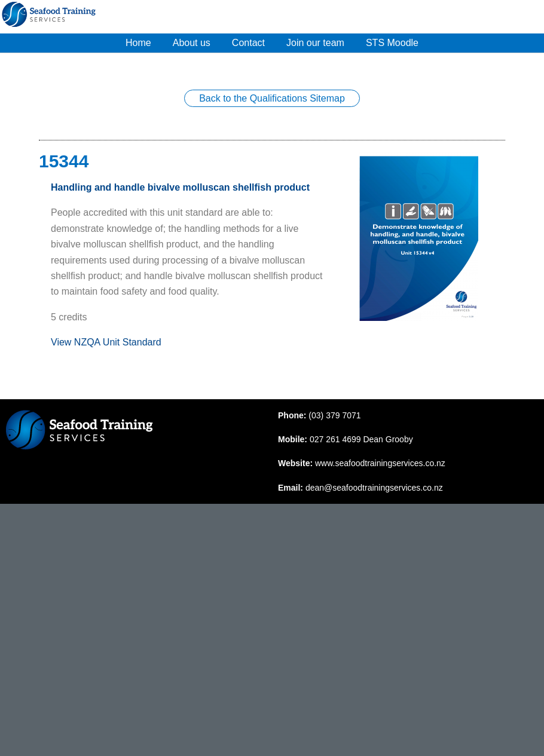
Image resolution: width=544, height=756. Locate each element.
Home (138, 43)
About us (192, 43)
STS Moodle (392, 43)
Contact (248, 43)
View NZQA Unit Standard (106, 342)
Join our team (315, 43)
